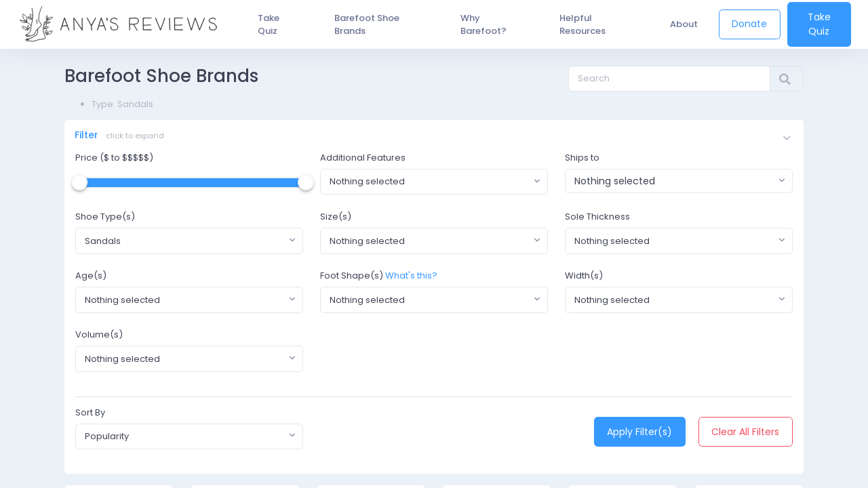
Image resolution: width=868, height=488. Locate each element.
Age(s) (91, 278)
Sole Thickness (597, 218)
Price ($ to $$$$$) (114, 159)
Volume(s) (99, 337)
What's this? (411, 278)
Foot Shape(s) (352, 278)
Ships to (582, 159)
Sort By (90, 414)
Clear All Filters (745, 433)
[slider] (79, 184)
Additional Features (363, 159)
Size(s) (336, 218)
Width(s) (584, 278)
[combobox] (434, 183)
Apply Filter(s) (639, 433)
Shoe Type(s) (105, 218)
